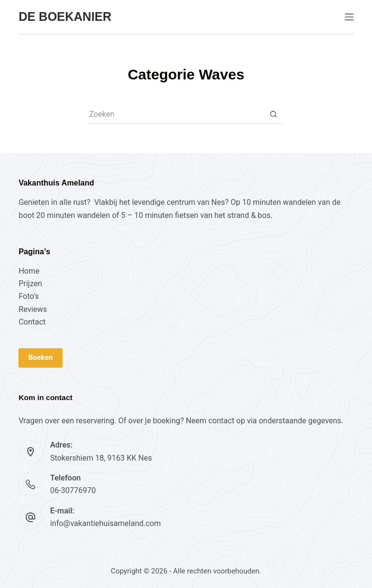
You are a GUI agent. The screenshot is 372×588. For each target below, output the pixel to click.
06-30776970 (73, 490)
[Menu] (349, 17)
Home (29, 271)
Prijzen (30, 284)
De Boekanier (65, 16)
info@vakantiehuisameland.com (105, 523)
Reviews (33, 309)
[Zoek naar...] (176, 114)
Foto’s (29, 296)
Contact (32, 322)
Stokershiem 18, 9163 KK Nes (101, 458)
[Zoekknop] (273, 114)
